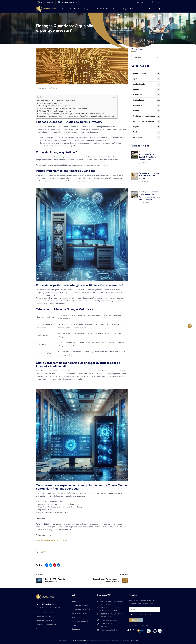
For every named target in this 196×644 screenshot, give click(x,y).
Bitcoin (55, 89)
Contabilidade (147, 100)
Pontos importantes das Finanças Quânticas (56, 106)
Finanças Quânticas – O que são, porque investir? (57, 101)
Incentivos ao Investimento (147, 121)
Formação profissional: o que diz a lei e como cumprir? (149, 176)
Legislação (147, 127)
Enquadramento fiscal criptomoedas (52, 540)
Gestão (147, 111)
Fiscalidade (147, 106)
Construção (147, 95)
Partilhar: (40, 565)
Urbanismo (147, 137)
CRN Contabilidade (79, 641)
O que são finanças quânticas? (50, 103)
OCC (44, 552)
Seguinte (124, 575)
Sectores (147, 132)
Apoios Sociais (147, 84)
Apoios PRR (147, 79)
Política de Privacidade (147, 615)
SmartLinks (134, 641)
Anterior (40, 575)
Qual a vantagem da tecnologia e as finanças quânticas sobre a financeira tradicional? (71, 114)
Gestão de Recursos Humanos (147, 116)
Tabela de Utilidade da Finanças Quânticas (55, 111)
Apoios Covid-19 (147, 74)
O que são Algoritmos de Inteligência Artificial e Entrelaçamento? (64, 108)
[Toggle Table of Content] (113, 98)
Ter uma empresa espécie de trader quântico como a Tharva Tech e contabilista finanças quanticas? (77, 116)
